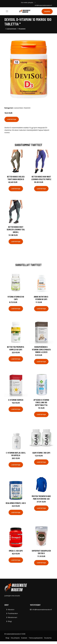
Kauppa (47, 11)
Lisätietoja (12, 119)
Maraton (11, 610)
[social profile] (35, 3)
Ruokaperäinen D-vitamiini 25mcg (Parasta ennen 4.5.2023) (41, 349)
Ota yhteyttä (15, 638)
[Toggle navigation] (7, 11)
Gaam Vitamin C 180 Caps (41, 453)
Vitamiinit (22, 29)
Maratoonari (13, 617)
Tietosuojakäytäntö (36, 638)
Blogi (10, 621)
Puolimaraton (13, 613)
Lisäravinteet (11, 29)
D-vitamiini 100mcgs (16, 400)
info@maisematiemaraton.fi (43, 5)
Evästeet (24, 638)
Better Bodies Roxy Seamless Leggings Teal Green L (16, 229)
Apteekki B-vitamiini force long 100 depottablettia (41, 402)
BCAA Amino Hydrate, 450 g (16, 503)
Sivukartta (48, 638)
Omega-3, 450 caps (16, 551)
